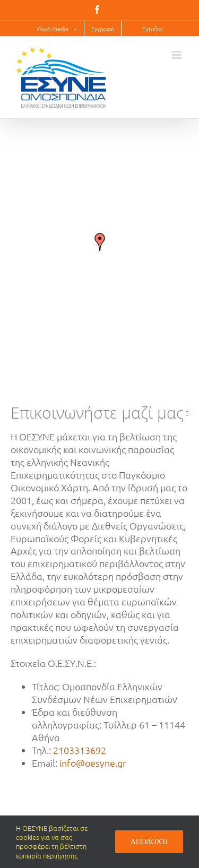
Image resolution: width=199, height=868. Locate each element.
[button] (100, 242)
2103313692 (80, 750)
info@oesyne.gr (93, 763)
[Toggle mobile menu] (178, 55)
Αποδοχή (149, 841)
